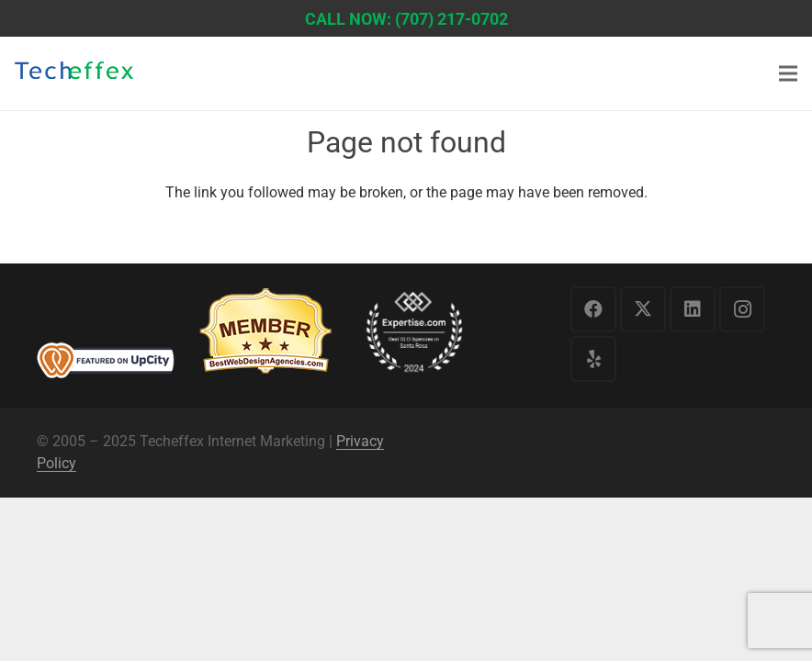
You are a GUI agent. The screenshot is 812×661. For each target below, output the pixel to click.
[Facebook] (593, 309)
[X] (643, 309)
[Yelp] (593, 359)
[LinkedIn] (693, 309)
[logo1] (74, 75)
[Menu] (788, 73)
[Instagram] (742, 309)
